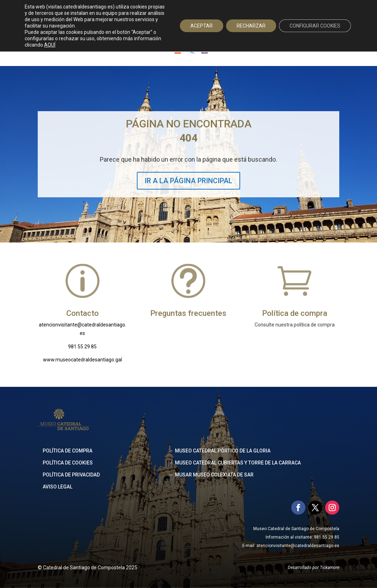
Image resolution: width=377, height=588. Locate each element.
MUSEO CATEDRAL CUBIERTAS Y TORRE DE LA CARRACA (238, 463)
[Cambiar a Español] (178, 51)
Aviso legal (57, 487)
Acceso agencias (296, 13)
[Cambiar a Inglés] (205, 51)
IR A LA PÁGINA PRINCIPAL (188, 181)
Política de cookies (68, 463)
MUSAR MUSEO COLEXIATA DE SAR (214, 475)
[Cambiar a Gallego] (191, 51)
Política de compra (68, 451)
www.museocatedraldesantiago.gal (83, 360)
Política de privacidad (71, 475)
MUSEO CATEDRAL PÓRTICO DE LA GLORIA (223, 451)
